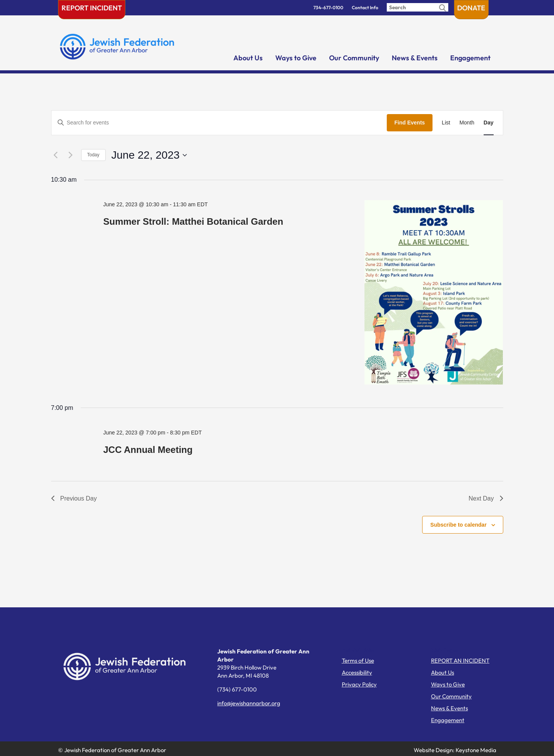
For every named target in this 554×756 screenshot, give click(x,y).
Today (93, 155)
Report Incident (92, 8)
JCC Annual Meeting (148, 450)
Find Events (410, 123)
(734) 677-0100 (237, 689)
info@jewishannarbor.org (249, 703)
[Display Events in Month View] (467, 123)
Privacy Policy (359, 684)
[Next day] (71, 155)
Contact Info (365, 7)
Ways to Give (296, 58)
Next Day (486, 498)
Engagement (470, 58)
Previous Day (74, 498)
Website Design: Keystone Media (455, 750)
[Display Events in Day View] (489, 123)
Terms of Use (358, 661)
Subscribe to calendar (458, 525)
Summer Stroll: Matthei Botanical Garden (193, 221)
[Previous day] (56, 155)
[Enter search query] (418, 7)
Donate (471, 8)
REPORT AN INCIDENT (460, 661)
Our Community (354, 58)
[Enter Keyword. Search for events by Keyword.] (219, 123)
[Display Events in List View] (446, 123)
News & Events (415, 58)
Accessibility (357, 672)
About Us (248, 58)
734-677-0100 (328, 7)
